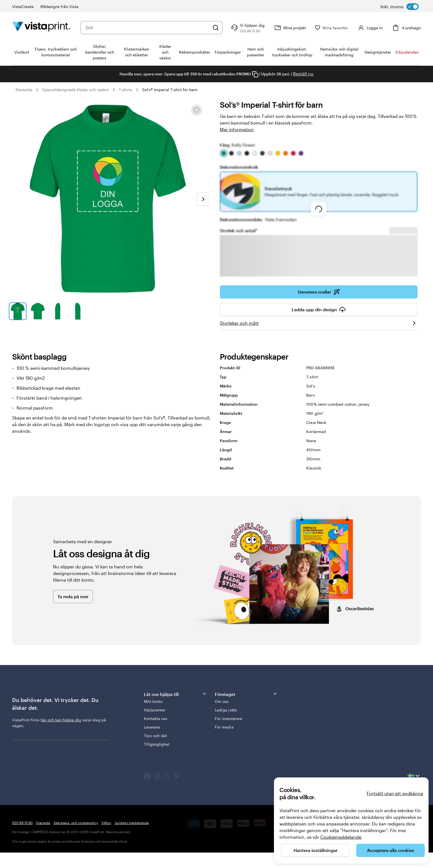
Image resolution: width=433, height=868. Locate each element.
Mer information (237, 129)
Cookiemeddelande (341, 837)
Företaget (246, 709)
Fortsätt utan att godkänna (395, 793)
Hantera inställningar (315, 850)
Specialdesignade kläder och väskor (76, 90)
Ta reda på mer (73, 612)
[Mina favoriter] (337, 28)
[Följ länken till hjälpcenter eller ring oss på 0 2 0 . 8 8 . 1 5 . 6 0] (253, 28)
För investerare (229, 734)
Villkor (106, 838)
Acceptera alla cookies (391, 850)
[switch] (400, 7)
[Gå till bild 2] (38, 311)
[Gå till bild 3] (58, 311)
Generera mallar (319, 307)
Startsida (24, 90)
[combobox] (150, 28)
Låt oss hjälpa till (175, 709)
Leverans (152, 742)
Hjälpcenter (155, 725)
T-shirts (126, 90)
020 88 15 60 (22, 838)
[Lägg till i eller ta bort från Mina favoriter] (197, 110)
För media (224, 742)
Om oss (222, 717)
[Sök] (221, 28)
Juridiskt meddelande (132, 838)
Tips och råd (155, 751)
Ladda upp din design (319, 325)
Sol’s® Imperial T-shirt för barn (170, 90)
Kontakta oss (156, 734)
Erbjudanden (407, 52)
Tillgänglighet (157, 760)
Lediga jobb (226, 725)
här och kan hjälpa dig (61, 735)
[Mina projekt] (295, 28)
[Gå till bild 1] (18, 311)
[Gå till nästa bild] (203, 199)
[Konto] (372, 28)
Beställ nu (303, 74)
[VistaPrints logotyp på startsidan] (41, 27)
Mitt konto (153, 717)
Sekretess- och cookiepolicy (76, 838)
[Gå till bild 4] (78, 311)
